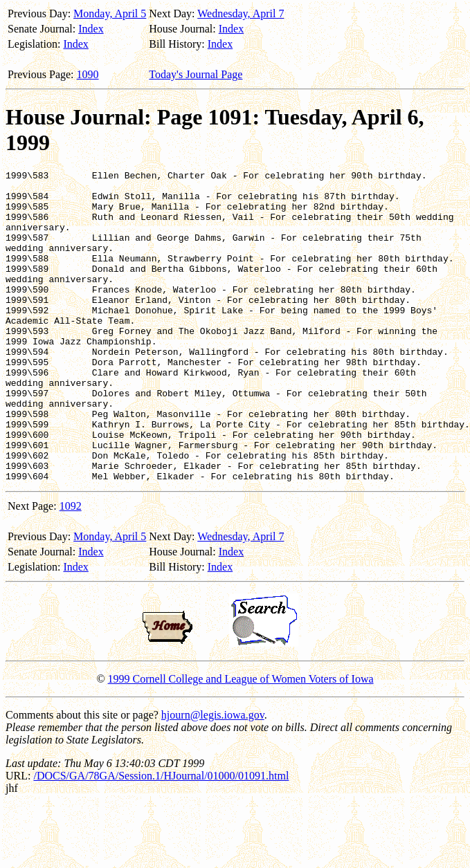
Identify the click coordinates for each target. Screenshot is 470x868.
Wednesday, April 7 (241, 13)
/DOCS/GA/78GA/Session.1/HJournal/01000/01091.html (161, 838)
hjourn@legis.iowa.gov (213, 777)
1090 (88, 74)
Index (91, 29)
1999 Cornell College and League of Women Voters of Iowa (241, 741)
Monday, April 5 (110, 13)
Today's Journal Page (196, 74)
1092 (71, 568)
